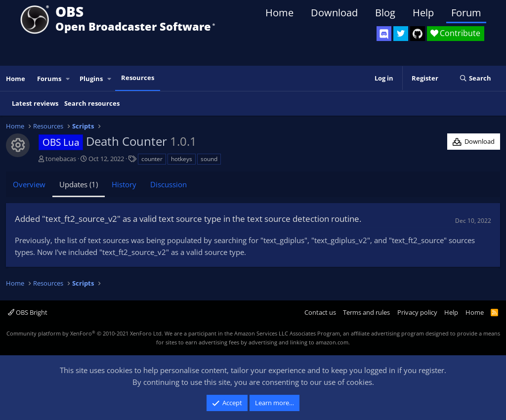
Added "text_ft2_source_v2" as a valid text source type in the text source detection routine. (188, 219)
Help (423, 13)
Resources (138, 78)
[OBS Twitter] (401, 34)
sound (209, 159)
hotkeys (182, 159)
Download (334, 13)
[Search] (475, 79)
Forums (49, 79)
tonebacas (61, 159)
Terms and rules (366, 312)
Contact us (320, 312)
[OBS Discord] (384, 34)
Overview (29, 184)
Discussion (169, 184)
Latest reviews (35, 103)
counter (152, 159)
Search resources (92, 103)
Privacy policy (417, 312)
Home (279, 13)
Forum (466, 13)
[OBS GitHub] (418, 34)
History (124, 184)
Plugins (91, 79)
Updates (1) (79, 184)
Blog (385, 13)
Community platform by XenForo (85, 333)
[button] (68, 79)
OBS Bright (28, 312)
